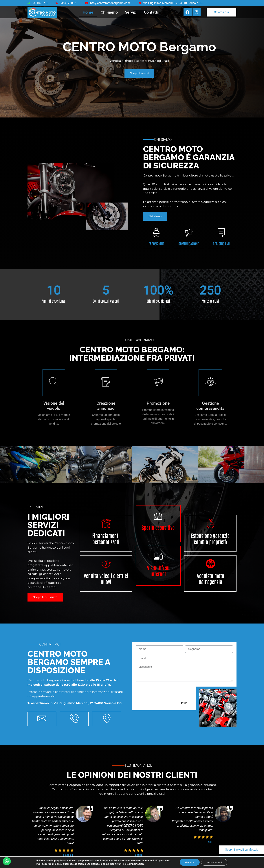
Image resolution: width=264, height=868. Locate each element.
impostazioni (137, 864)
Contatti (151, 12)
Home (88, 12)
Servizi (131, 12)
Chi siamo (109, 12)
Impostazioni (214, 862)
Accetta (190, 862)
